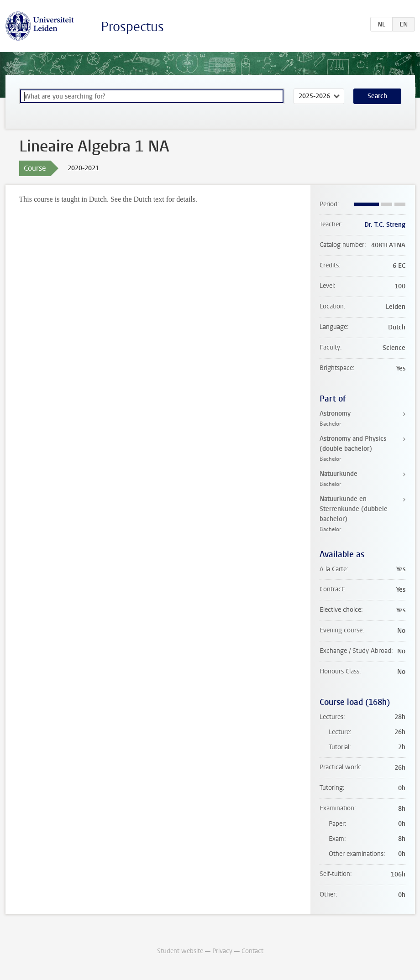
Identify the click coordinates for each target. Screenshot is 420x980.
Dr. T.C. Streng (385, 225)
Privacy (222, 951)
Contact (252, 951)
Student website (180, 951)
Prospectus (132, 27)
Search (377, 96)
